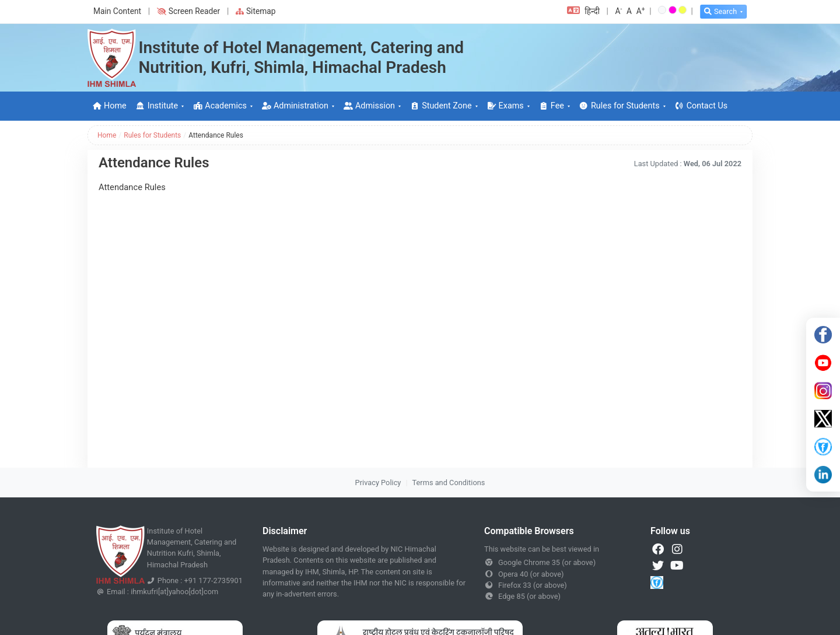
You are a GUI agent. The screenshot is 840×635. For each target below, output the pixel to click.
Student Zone (441, 106)
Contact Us (701, 106)
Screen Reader (188, 11)
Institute (157, 106)
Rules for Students (619, 106)
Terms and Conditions (449, 483)
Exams (505, 106)
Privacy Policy (378, 483)
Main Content (117, 11)
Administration (295, 106)
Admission (369, 106)
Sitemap (256, 11)
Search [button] (720, 11)
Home (109, 106)
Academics (220, 106)
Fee (552, 106)
